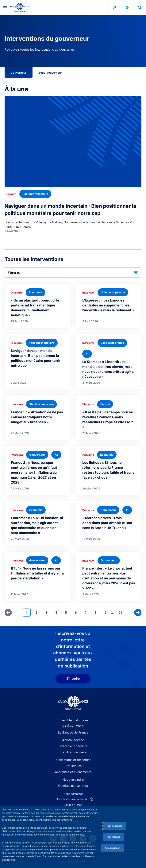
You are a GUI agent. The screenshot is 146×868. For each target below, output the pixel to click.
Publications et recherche (73, 760)
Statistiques (73, 766)
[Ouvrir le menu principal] (5, 8)
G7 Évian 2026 (73, 726)
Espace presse (73, 805)
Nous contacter (73, 794)
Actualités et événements (73, 772)
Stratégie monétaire (73, 746)
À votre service (73, 740)
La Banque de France (73, 732)
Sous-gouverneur (50, 73)
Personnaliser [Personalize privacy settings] (112, 848)
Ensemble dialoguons (73, 720)
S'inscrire (73, 679)
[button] (73, 272)
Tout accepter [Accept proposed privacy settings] (114, 826)
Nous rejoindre (73, 780)
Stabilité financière (73, 752)
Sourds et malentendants (72, 799)
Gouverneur (19, 73)
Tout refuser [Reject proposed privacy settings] (113, 837)
